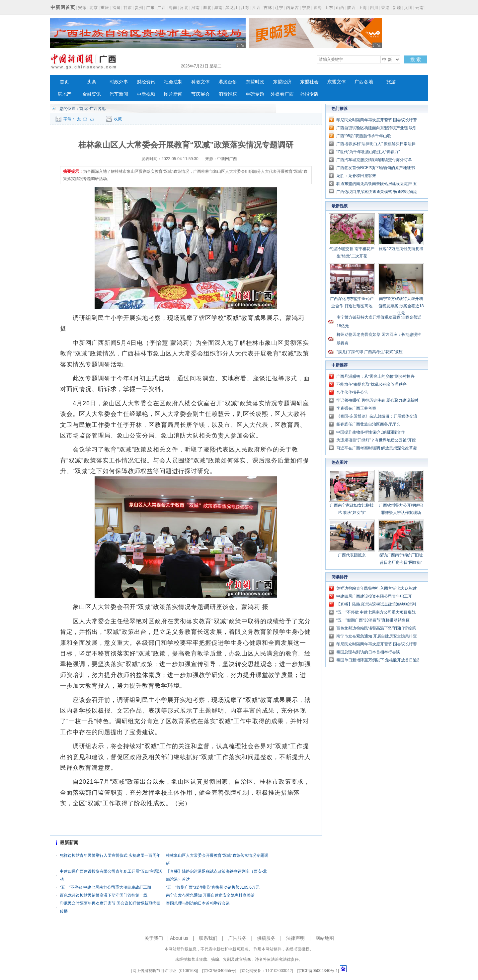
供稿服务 (266, 938)
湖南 (218, 8)
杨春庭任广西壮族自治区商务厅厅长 (368, 424)
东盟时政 (255, 82)
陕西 (352, 8)
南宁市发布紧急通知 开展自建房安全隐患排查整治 (210, 895)
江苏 (245, 8)
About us (179, 938)
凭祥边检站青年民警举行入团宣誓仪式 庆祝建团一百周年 (110, 855)
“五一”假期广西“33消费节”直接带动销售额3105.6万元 (213, 887)
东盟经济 (282, 82)
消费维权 (228, 94)
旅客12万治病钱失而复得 (401, 249)
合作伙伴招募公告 (352, 392)
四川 (374, 8)
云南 (420, 8)
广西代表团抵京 (352, 555)
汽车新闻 (119, 94)
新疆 (397, 8)
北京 (94, 8)
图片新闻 (173, 94)
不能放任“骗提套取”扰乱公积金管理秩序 (371, 384)
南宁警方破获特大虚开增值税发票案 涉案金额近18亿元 (401, 306)
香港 (385, 8)
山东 (329, 8)
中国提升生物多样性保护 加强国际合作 (371, 432)
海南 (173, 8)
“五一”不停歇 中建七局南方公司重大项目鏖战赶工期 (105, 887)
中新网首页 (63, 7)
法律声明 (295, 938)
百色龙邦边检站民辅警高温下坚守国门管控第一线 (104, 895)
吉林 (268, 8)
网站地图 (325, 938)
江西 (257, 8)
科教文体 (200, 82)
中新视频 (146, 94)
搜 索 (416, 59)
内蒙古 (293, 8)
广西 (162, 8)
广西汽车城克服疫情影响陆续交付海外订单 (374, 160)
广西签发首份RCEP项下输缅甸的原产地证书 (376, 168)
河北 (184, 8)
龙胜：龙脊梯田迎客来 (356, 176)
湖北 (207, 8)
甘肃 (128, 8)
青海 (318, 8)
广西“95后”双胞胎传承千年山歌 (364, 136)
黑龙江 (232, 8)
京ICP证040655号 (219, 971)
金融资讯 (92, 94)
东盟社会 (309, 82)
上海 (363, 8)
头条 (92, 82)
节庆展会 (200, 94)
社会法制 (173, 82)
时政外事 (119, 82)
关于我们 (154, 938)
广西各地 (364, 82)
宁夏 (306, 8)
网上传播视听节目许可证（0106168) (165, 971)
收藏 (118, 119)
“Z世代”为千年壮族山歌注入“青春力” (368, 152)
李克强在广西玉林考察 (356, 408)
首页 (64, 82)
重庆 (105, 8)
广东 (150, 8)
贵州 (139, 8)
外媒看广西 (282, 94)
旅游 (391, 82)
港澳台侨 (228, 82)
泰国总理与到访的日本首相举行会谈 (198, 903)
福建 (117, 8)
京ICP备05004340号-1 (318, 971)
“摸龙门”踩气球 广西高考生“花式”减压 (370, 352)
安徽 (82, 8)
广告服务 (237, 938)
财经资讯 (146, 82)
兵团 (408, 8)
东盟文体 (337, 82)
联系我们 (208, 938)
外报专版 (309, 94)
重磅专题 (255, 94)
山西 (340, 8)
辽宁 (279, 8)
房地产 (64, 94)
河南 (196, 8)
